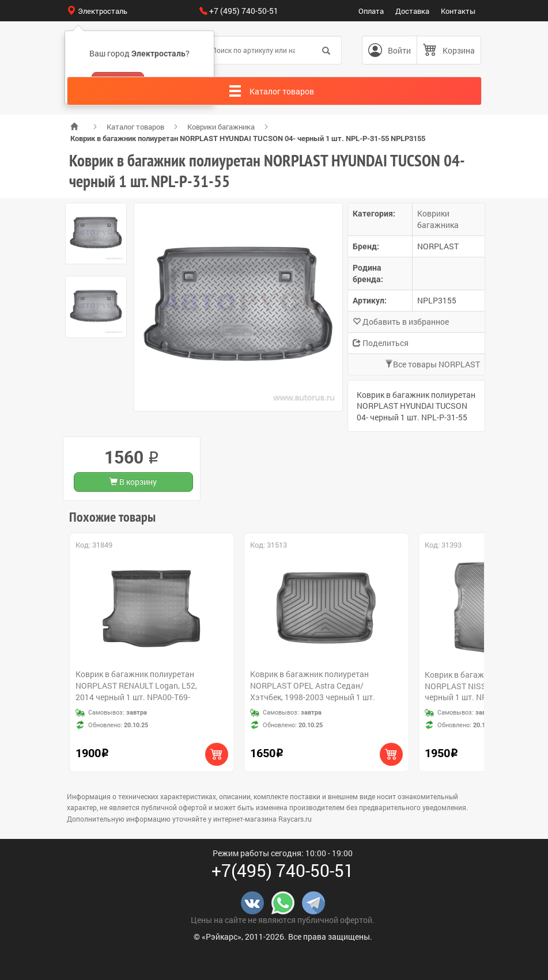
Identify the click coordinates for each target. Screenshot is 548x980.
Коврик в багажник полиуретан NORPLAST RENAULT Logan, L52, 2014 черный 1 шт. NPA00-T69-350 (136, 691)
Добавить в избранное (401, 322)
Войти (399, 50)
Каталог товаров (135, 127)
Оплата (371, 11)
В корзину (133, 482)
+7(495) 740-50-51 (283, 870)
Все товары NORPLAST (432, 364)
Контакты (458, 11)
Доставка (412, 11)
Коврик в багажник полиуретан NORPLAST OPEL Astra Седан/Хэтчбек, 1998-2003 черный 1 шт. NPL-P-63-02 (313, 691)
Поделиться (381, 343)
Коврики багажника (221, 127)
